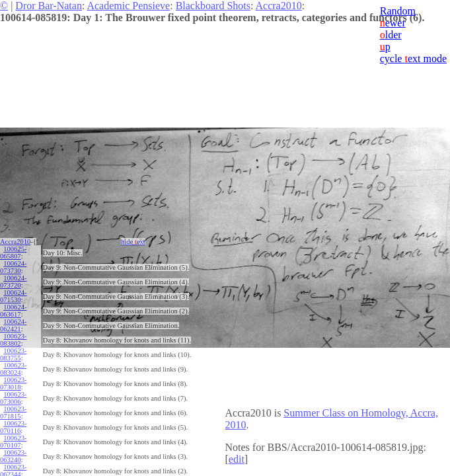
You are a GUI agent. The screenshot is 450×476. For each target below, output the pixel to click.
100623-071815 (13, 413)
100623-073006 (13, 398)
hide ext (133, 242)
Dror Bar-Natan (49, 6)
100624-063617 (13, 311)
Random (398, 11)
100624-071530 (13, 296)
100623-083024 (13, 369)
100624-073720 (13, 282)
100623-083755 (13, 354)
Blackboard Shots (213, 6)
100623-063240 (13, 456)
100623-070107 (13, 442)
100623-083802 (13, 340)
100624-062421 (13, 325)
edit (237, 459)
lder (391, 35)
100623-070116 (13, 427)
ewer (393, 23)
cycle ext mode (413, 59)
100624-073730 (13, 267)
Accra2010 (279, 6)
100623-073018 (13, 383)
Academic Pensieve (128, 6)
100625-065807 (13, 253)
